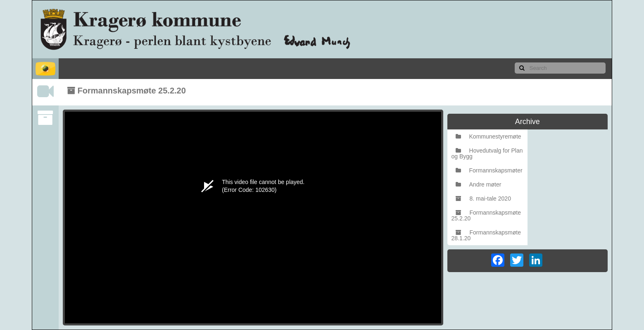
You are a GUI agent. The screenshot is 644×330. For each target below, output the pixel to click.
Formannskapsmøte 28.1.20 (486, 235)
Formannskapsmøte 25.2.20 (486, 215)
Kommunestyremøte (488, 136)
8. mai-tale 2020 (483, 198)
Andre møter (479, 184)
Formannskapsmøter (489, 170)
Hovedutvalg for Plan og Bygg (487, 153)
